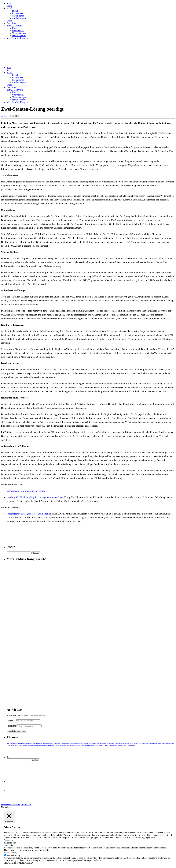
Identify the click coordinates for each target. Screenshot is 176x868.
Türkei (124, 746)
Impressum (26, 805)
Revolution (84, 746)
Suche (9, 6)
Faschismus (103, 743)
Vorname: (11, 721)
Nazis (42, 746)
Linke (20, 746)
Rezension (91, 746)
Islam (159, 743)
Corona (86, 743)
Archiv (4, 116)
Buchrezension (79, 743)
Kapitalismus (170, 743)
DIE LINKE (93, 743)
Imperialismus (153, 743)
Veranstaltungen (19, 33)
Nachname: (12, 726)
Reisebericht (13, 514)
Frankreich (126, 743)
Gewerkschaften (134, 743)
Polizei (52, 746)
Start (9, 3)
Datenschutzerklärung (11, 805)
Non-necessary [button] (10, 853)
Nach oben (6, 807)
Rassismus (63, 746)
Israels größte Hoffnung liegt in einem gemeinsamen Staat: (35, 497)
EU (98, 743)
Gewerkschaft (18, 16)
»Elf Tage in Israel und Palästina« (36, 514)
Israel (163, 743)
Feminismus (111, 743)
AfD (8, 743)
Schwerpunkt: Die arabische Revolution (26, 491)
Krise (17, 746)
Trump (120, 746)
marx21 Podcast (19, 36)
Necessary (12, 843)
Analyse (30, 743)
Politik (10, 8)
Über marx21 (18, 31)
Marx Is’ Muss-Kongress (18, 38)
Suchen (10, 757)
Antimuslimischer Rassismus (52, 743)
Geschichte (11, 23)
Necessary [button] (8, 840)
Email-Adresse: (14, 716)
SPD (103, 746)
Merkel (38, 746)
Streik (106, 746)
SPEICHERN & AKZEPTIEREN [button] (19, 863)
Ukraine (129, 746)
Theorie (10, 21)
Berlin (72, 743)
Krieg (13, 746)
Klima (9, 746)
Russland (98, 746)
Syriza (115, 746)
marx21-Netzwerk (15, 26)
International (18, 13)
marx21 (25, 746)
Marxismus (31, 746)
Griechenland (144, 743)
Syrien (111, 746)
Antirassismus (65, 743)
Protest (57, 746)
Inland (15, 11)
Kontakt (16, 28)
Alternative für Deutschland (18, 743)
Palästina (47, 746)
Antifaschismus (19, 18)
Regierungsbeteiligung (74, 746)
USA (134, 746)
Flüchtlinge (118, 743)
